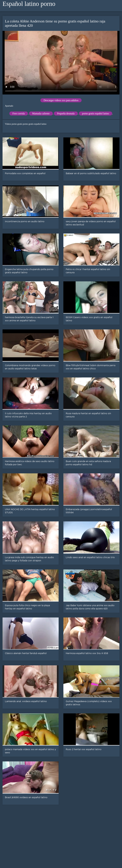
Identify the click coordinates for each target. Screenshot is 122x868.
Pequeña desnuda (66, 113)
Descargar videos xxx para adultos (61, 100)
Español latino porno (29, 4)
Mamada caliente (41, 113)
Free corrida (19, 113)
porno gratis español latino (96, 113)
